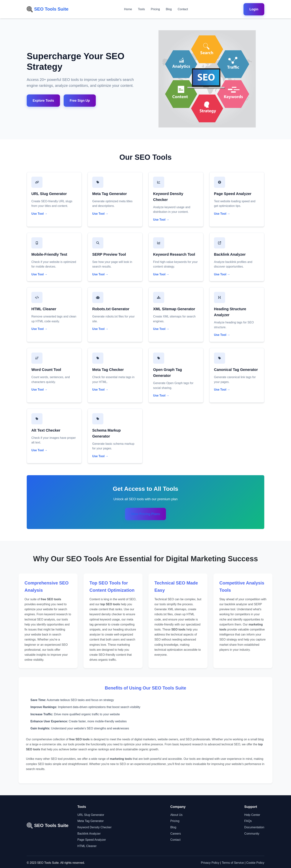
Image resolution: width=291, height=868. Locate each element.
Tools (141, 9)
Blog (169, 9)
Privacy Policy (210, 863)
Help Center (252, 815)
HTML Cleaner (87, 846)
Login (254, 9)
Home (128, 9)
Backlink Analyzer (89, 833)
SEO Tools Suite (48, 9)
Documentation (254, 827)
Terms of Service (233, 863)
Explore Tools (43, 101)
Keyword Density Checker (94, 827)
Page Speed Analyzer (92, 840)
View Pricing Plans (145, 514)
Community (252, 833)
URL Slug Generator (91, 815)
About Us (176, 815)
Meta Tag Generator (91, 821)
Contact (183, 9)
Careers (176, 833)
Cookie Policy (255, 863)
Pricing (155, 9)
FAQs (248, 821)
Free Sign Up (80, 101)
